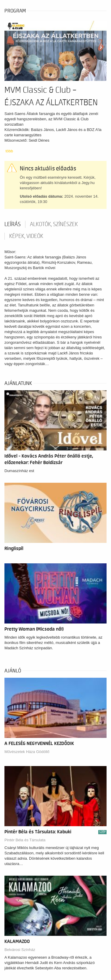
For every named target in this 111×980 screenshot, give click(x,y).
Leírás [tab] (13, 224)
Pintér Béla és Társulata (25, 840)
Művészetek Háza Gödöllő (27, 752)
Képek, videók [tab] (26, 236)
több (9, 151)
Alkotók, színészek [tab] (54, 224)
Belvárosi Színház (20, 950)
